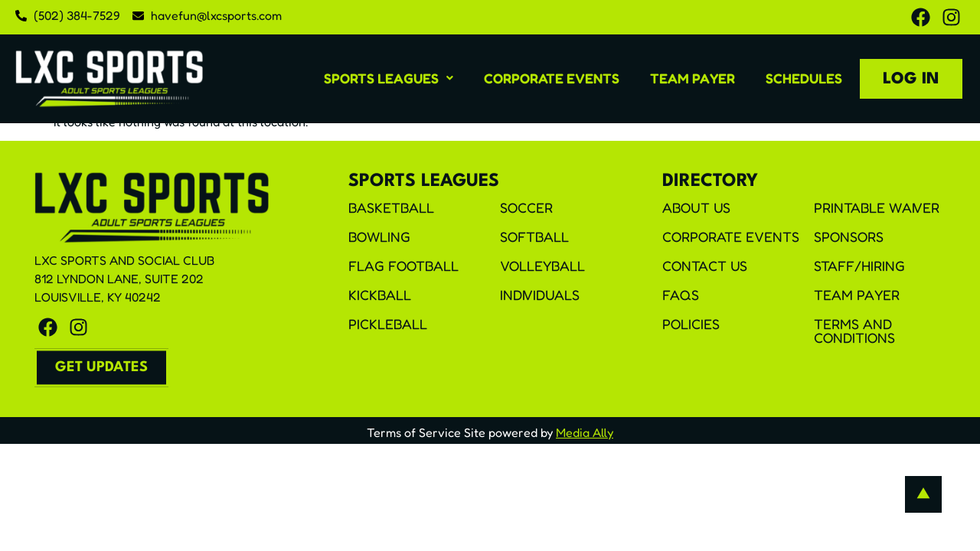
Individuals (540, 295)
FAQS (681, 295)
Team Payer (693, 78)
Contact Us (705, 266)
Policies (691, 324)
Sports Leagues (389, 78)
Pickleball (388, 324)
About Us (696, 207)
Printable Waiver (877, 207)
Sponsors (849, 236)
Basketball (391, 207)
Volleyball (542, 266)
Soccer (526, 207)
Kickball (380, 295)
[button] (389, 78)
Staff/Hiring (859, 266)
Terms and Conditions (854, 331)
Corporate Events (552, 78)
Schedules (804, 78)
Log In (911, 79)
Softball (534, 236)
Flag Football (403, 266)
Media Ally (585, 432)
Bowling (379, 236)
